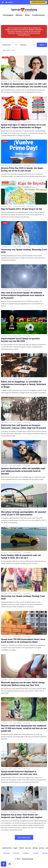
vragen (15, 848)
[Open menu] (3, 2)
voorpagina (8, 15)
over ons (28, 848)
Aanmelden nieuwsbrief (38, 2)
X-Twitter (36, 853)
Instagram (26, 853)
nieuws (19, 15)
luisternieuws (38, 15)
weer (27, 15)
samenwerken (7, 848)
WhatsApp (6, 853)
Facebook (16, 853)
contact (21, 848)
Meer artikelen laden (24, 837)
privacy (41, 848)
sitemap (35, 848)
